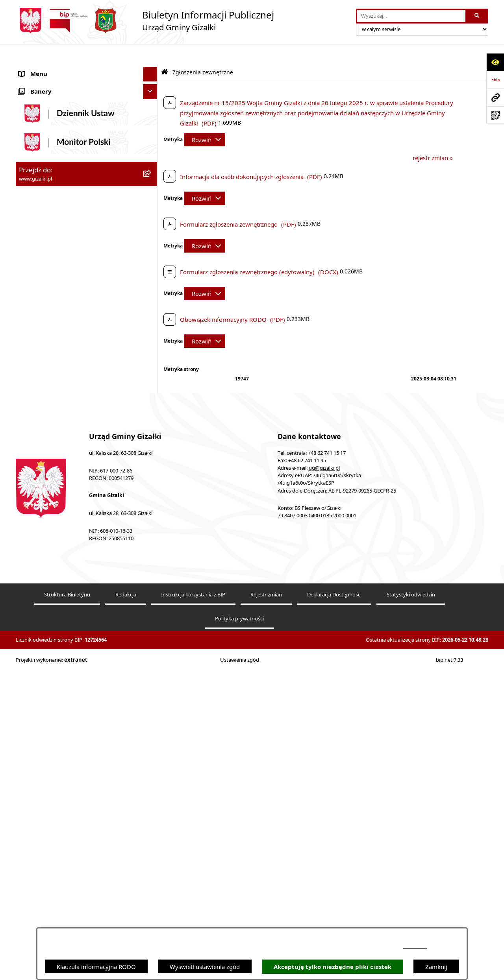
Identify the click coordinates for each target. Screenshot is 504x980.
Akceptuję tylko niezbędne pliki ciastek (333, 967)
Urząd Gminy (37, 354)
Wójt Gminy (35, 340)
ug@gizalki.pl (324, 777)
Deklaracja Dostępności (334, 904)
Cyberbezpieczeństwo (48, 576)
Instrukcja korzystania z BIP (193, 904)
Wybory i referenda (45, 472)
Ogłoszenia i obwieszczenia (56, 69)
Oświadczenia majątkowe (53, 428)
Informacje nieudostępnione (57, 546)
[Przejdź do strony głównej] (145, 21)
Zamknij (436, 967)
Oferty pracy (36, 257)
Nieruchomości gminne (51, 242)
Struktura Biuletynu (67, 904)
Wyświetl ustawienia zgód (205, 967)
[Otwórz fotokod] (495, 115)
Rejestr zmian (266, 904)
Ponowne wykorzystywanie (56, 561)
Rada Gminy (35, 325)
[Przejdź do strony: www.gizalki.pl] (495, 97)
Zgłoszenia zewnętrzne (50, 531)
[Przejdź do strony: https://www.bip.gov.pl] (495, 80)
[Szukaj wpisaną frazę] (477, 16)
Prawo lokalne (38, 443)
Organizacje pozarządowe (54, 399)
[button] (152, 69)
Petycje (29, 458)
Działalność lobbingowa (51, 487)
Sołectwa (31, 384)
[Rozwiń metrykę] (205, 120)
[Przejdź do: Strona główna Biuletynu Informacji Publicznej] (165, 52)
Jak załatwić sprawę (45, 295)
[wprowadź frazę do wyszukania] (411, 16)
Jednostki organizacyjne (51, 369)
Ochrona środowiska (47, 413)
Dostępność (35, 517)
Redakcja (126, 904)
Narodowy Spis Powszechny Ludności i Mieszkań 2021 (71, 276)
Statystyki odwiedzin (411, 904)
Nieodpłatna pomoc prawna (57, 502)
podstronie (415, 946)
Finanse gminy (39, 310)
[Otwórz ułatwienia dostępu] (495, 62)
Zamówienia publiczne (49, 227)
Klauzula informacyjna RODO (96, 967)
